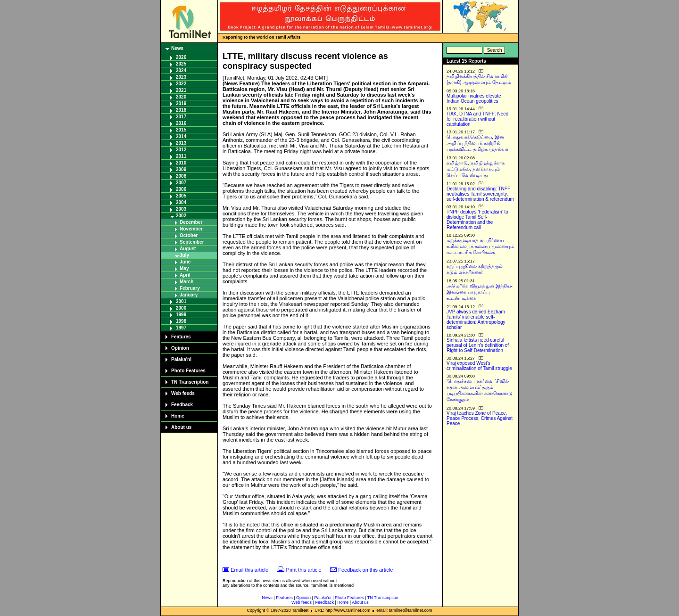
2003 (181, 209)
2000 (181, 308)
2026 (181, 57)
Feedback (182, 405)
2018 (181, 110)
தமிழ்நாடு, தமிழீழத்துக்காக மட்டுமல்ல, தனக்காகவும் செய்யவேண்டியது (476, 169)
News (177, 48)
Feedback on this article (365, 570)
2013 (181, 143)
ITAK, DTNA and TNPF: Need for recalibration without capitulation (477, 119)
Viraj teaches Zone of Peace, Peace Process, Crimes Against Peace (480, 418)
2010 (181, 163)
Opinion (180, 348)
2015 (181, 130)
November (191, 229)
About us (181, 427)
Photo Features (188, 371)
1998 (181, 321)
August (188, 249)
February (190, 288)
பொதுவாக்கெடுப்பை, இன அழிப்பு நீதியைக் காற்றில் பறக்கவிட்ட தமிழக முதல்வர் (477, 143)
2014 (181, 136)
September (192, 242)
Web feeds (183, 393)
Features (181, 337)
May (184, 268)
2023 (181, 77)
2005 (181, 196)
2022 (181, 84)
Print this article (304, 570)
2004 (181, 202)
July (184, 255)
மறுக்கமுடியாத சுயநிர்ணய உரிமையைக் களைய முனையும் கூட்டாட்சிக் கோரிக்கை (480, 246)
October (189, 235)
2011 (181, 156)
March (186, 282)
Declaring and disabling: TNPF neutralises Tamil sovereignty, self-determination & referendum (480, 194)
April (185, 275)
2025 (181, 64)
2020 (181, 97)
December (191, 222)
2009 (181, 169)
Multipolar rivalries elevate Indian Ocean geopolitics (474, 99)
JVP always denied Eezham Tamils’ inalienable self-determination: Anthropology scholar (476, 320)
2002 (181, 216)
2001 (181, 301)
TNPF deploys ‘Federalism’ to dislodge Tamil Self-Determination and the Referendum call (477, 220)
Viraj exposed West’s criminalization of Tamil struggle (479, 366)
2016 (181, 123)
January (189, 295)
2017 (181, 117)
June (185, 262)
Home (178, 416)
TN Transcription (190, 382)
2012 (181, 150)
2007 (181, 183)
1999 (181, 315)
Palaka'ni (181, 359)
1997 (181, 328)
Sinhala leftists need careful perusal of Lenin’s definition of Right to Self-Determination (478, 345)
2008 (181, 176)
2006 (181, 189)
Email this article (249, 570)
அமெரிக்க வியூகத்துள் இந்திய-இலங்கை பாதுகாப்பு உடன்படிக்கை (480, 292)
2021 (181, 90)
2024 (181, 70)
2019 (181, 103)
